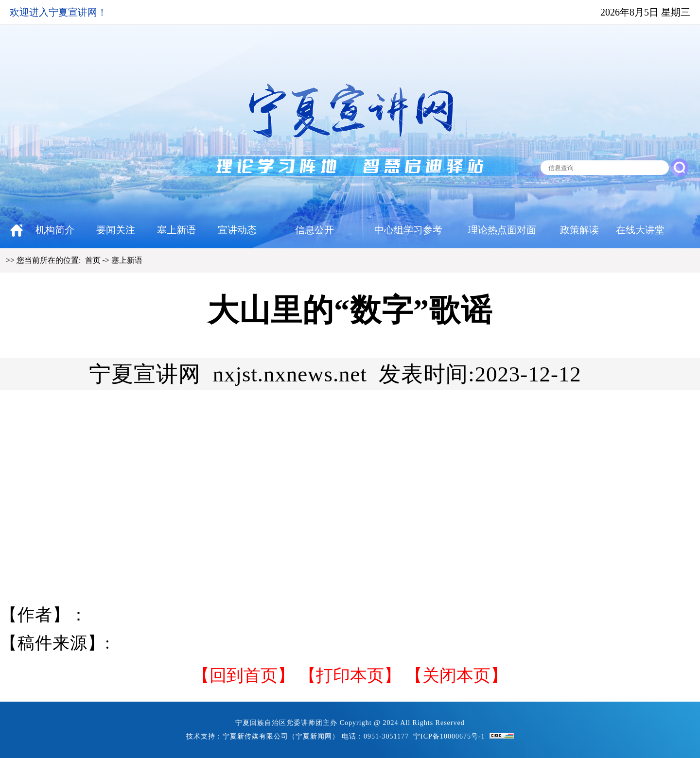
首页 (93, 260)
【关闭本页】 (456, 676)
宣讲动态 (237, 230)
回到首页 (244, 676)
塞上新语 (176, 230)
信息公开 (315, 230)
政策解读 (579, 230)
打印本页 (350, 676)
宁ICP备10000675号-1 (449, 736)
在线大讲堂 (640, 230)
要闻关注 (116, 230)
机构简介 (55, 230)
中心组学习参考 (408, 230)
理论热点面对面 (502, 230)
